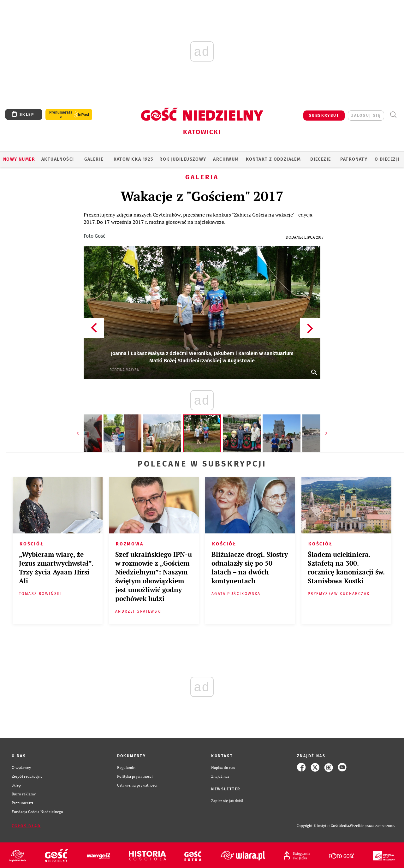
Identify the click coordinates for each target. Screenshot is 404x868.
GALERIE (94, 159)
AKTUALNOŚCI (58, 159)
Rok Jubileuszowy (183, 159)
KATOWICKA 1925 (134, 159)
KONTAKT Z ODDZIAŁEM (273, 159)
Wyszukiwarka (393, 115)
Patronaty (354, 159)
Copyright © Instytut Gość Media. (323, 826)
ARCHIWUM (226, 159)
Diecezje (321, 159)
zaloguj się (366, 116)
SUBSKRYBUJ (324, 116)
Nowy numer (19, 159)
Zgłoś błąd (26, 826)
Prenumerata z (61, 115)
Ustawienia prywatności (137, 785)
